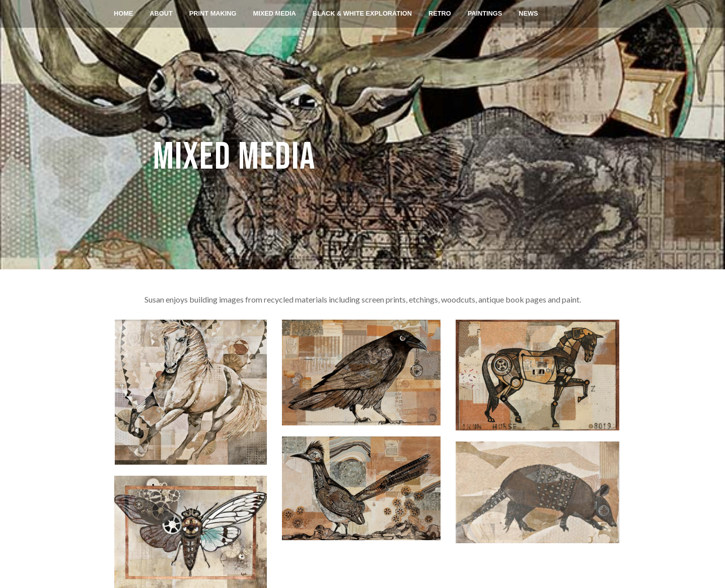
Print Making (213, 13)
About (161, 13)
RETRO (440, 13)
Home (123, 13)
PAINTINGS (485, 13)
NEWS (529, 13)
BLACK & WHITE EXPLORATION (362, 13)
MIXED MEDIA (275, 13)
